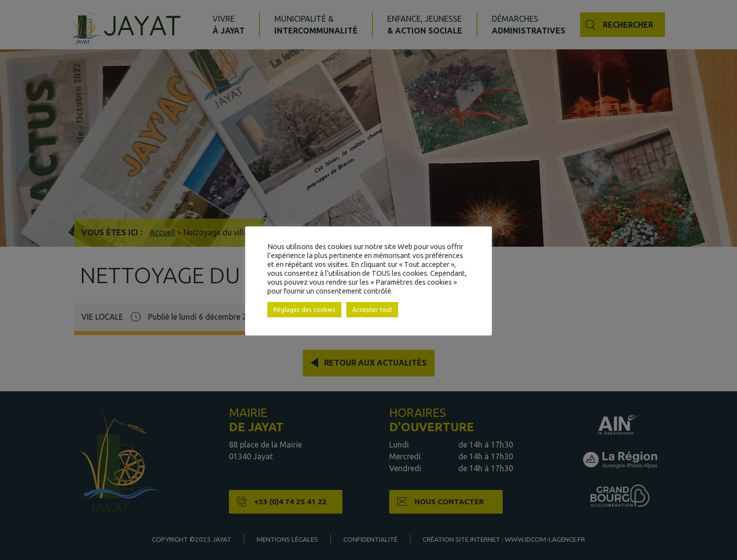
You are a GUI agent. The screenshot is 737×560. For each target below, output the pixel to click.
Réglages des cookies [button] (304, 309)
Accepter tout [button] (372, 309)
